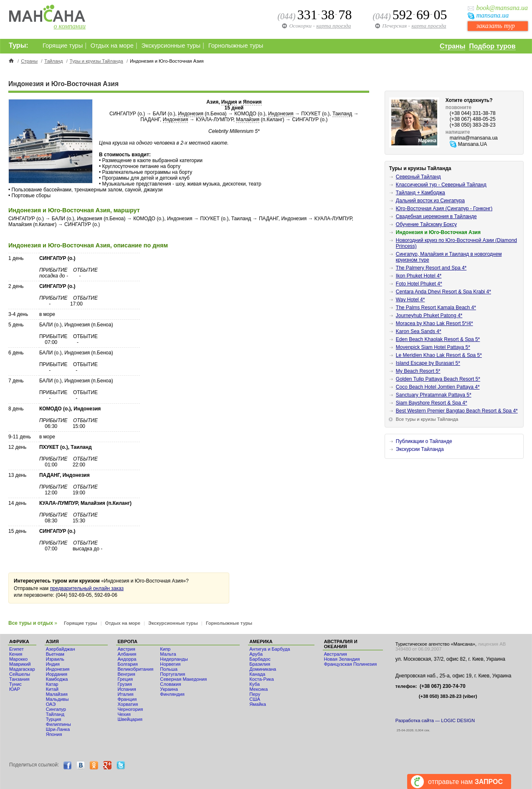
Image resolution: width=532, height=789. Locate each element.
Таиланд (342, 114)
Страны (452, 46)
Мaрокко (18, 659)
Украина (169, 689)
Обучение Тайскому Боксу (426, 224)
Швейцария (130, 719)
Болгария (127, 664)
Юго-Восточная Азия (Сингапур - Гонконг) (444, 209)
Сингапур (56, 709)
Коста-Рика (261, 679)
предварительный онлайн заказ (87, 588)
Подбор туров (492, 46)
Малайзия (248, 120)
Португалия (172, 674)
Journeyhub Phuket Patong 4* (429, 316)
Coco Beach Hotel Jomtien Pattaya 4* (438, 387)
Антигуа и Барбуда (270, 649)
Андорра (127, 659)
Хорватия (128, 704)
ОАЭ (51, 704)
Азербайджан (61, 649)
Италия (125, 694)
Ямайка (258, 704)
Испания (127, 689)
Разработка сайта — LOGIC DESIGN (435, 720)
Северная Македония (183, 679)
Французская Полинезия (351, 664)
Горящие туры (63, 46)
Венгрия (126, 674)
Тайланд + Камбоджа (421, 193)
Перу (255, 694)
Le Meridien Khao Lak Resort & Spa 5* (439, 355)
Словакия (170, 684)
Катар (52, 684)
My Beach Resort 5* (418, 371)
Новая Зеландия (342, 659)
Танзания (19, 679)
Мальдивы (57, 699)
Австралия (336, 654)
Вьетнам (55, 654)
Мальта (168, 654)
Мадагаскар (22, 669)
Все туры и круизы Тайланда (427, 419)
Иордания (57, 674)
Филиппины (58, 724)
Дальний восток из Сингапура (430, 201)
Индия (229, 102)
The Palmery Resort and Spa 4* (431, 268)
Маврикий (20, 664)
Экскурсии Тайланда (420, 449)
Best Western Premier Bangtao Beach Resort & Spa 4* (457, 411)
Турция (54, 719)
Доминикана (263, 669)
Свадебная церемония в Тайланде (436, 216)
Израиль (55, 659)
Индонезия (191, 114)
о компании (70, 26)
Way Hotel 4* (410, 300)
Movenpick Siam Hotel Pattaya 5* (433, 347)
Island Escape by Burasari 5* (428, 363)
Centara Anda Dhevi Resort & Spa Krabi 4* (443, 292)
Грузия (125, 684)
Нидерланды (174, 659)
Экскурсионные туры (171, 46)
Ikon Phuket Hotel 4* (419, 276)
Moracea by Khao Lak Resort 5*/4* (434, 323)
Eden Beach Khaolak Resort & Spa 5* (438, 339)
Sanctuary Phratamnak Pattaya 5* (434, 395)
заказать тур (495, 26)
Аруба (256, 654)
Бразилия (260, 664)
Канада (257, 674)
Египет (16, 649)
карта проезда (429, 26)
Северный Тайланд (418, 177)
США (255, 699)
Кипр (165, 649)
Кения (16, 654)
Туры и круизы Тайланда (96, 61)
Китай (52, 689)
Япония (252, 102)
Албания (127, 654)
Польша (169, 669)
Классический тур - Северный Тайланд (441, 185)
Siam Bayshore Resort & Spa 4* (432, 403)
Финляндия (172, 694)
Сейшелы (20, 674)
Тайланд (53, 61)
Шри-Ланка (58, 729)
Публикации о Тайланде (424, 441)
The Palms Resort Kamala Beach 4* (436, 308)
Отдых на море (112, 46)
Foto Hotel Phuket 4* (419, 284)
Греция (125, 679)
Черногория (130, 709)
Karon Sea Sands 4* (419, 331)
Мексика (258, 689)
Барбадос (260, 659)
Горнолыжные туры (236, 46)
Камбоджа (57, 679)
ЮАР (15, 689)
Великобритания (135, 669)
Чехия (124, 714)
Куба (255, 684)
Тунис (15, 684)
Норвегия (170, 664)
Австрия (126, 649)
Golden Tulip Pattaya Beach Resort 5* (438, 379)
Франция (127, 699)
